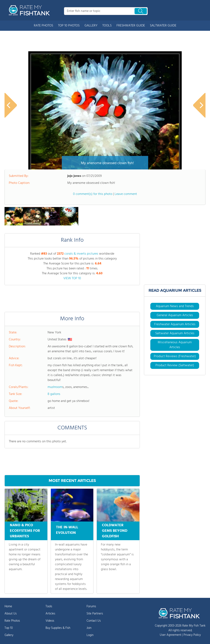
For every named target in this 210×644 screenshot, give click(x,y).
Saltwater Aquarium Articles (175, 333)
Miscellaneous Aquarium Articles (175, 345)
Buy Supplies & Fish (58, 628)
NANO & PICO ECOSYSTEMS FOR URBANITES (25, 531)
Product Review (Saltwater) (175, 365)
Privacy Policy (192, 635)
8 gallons (54, 394)
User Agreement (171, 635)
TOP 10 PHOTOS (69, 26)
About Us (11, 614)
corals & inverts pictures (81, 254)
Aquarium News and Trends (175, 306)
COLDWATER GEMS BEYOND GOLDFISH (115, 531)
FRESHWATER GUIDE (131, 26)
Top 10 (9, 628)
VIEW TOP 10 (72, 278)
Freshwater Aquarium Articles (175, 324)
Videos (50, 621)
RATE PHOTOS (43, 26)
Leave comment (126, 194)
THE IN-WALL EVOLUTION (67, 530)
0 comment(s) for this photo (93, 194)
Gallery (9, 635)
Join (89, 628)
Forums (91, 606)
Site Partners (95, 614)
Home (8, 606)
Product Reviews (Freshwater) (175, 356)
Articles (50, 614)
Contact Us (94, 621)
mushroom (55, 387)
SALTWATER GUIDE (163, 26)
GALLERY (91, 26)
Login (90, 635)
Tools (49, 606)
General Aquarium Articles (175, 315)
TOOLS (107, 26)
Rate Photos (12, 621)
